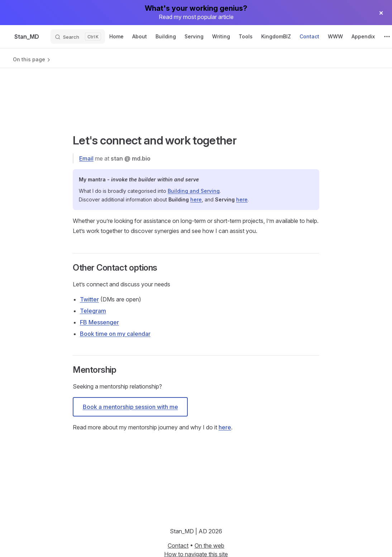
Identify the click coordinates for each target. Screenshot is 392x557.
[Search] (78, 37)
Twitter (89, 299)
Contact (178, 546)
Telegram (93, 311)
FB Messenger (99, 322)
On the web (209, 546)
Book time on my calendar (115, 334)
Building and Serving (194, 191)
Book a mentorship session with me (130, 407)
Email (86, 158)
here (196, 199)
